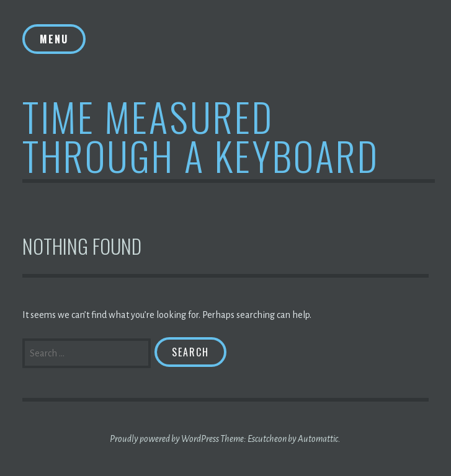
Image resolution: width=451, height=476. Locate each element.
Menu (54, 39)
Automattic (318, 439)
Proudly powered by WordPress (164, 439)
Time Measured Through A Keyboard (201, 136)
